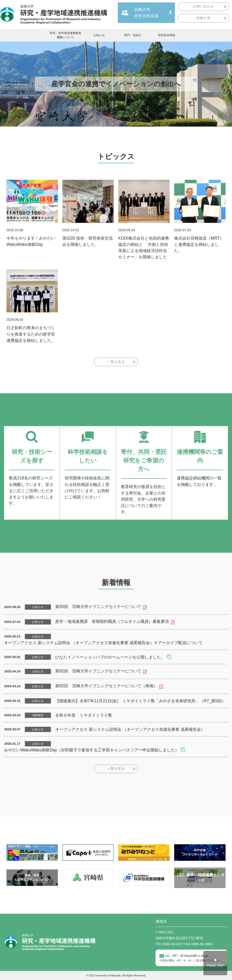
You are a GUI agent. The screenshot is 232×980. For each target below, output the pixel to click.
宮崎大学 (203, 18)
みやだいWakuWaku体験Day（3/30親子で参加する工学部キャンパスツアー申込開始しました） (91, 750)
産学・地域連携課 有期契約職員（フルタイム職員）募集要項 (112, 621)
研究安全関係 (167, 35)
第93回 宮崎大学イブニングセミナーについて (98, 607)
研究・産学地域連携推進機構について (65, 35)
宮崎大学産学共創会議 (146, 13)
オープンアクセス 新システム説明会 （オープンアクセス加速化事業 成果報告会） (130, 729)
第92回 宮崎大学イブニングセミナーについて (98, 671)
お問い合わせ (203, 7)
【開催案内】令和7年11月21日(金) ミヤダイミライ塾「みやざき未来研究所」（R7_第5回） (140, 701)
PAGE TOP (215, 963)
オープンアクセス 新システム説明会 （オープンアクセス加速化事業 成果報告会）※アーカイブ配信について (103, 643)
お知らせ (99, 35)
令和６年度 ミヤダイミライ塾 (84, 715)
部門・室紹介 (133, 35)
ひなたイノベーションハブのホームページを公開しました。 (110, 657)
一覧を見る (116, 362)
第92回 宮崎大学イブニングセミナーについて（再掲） (106, 686)
